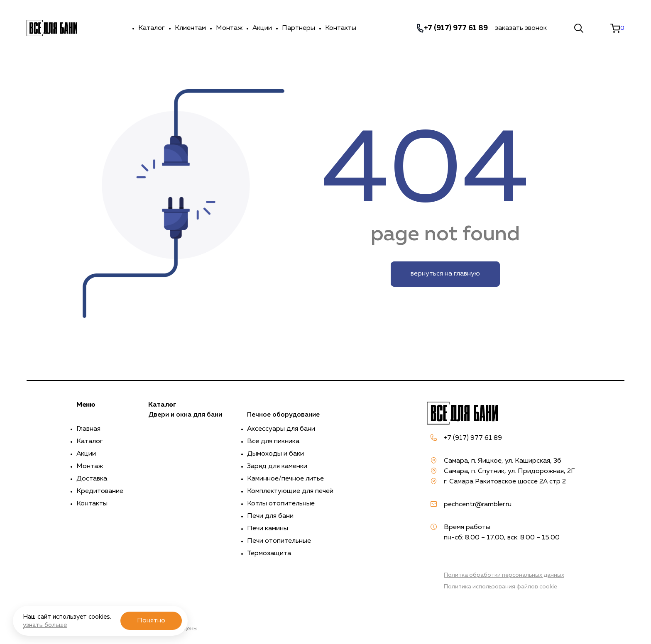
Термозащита (269, 554)
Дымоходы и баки (275, 454)
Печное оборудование (283, 415)
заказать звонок (521, 28)
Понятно (151, 621)
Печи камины (268, 529)
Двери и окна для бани (185, 415)
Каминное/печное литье (285, 479)
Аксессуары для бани (281, 429)
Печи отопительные (279, 541)
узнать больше (45, 625)
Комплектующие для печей (290, 491)
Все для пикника (273, 442)
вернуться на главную (445, 274)
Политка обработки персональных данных (504, 575)
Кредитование (100, 491)
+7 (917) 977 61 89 (456, 28)
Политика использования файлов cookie (500, 587)
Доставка (92, 479)
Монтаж (229, 28)
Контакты (341, 28)
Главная (88, 429)
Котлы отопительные (281, 504)
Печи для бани (270, 516)
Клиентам (190, 28)
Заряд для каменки (277, 466)
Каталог (152, 28)
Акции (262, 28)
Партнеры (299, 28)
